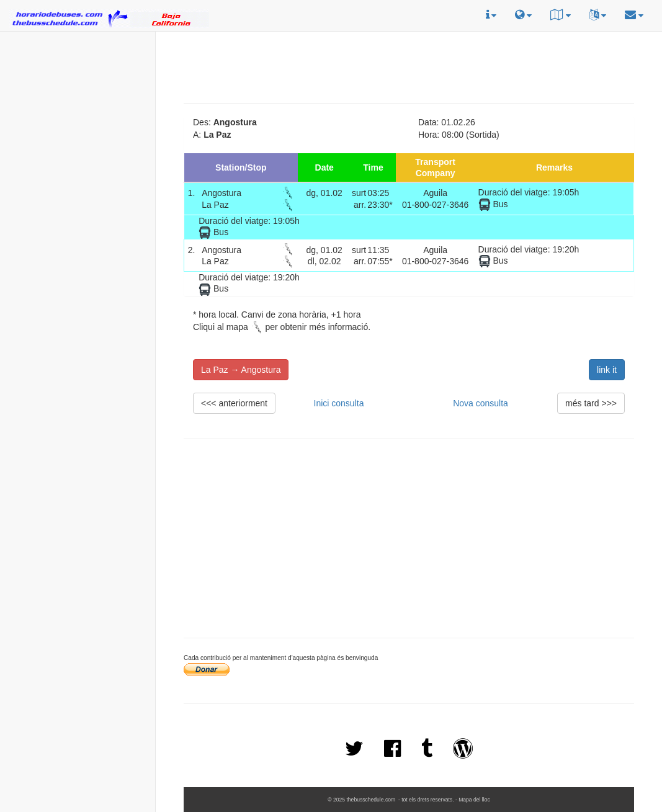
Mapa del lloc (474, 800)
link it (607, 370)
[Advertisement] (78, 112)
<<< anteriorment (234, 403)
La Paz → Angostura (241, 370)
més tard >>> (591, 403)
